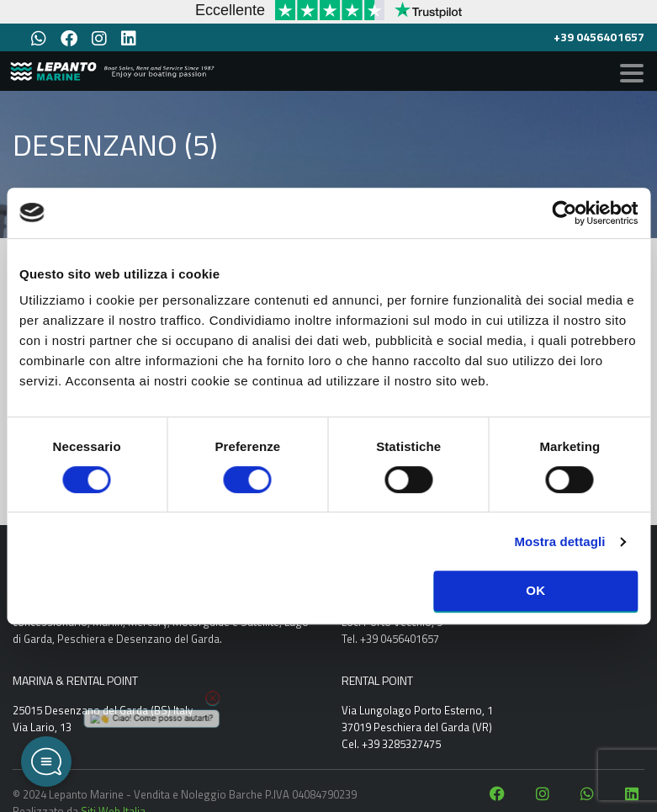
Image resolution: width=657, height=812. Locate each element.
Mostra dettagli (559, 541)
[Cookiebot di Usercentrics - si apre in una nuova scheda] (564, 213)
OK (535, 590)
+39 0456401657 (599, 37)
